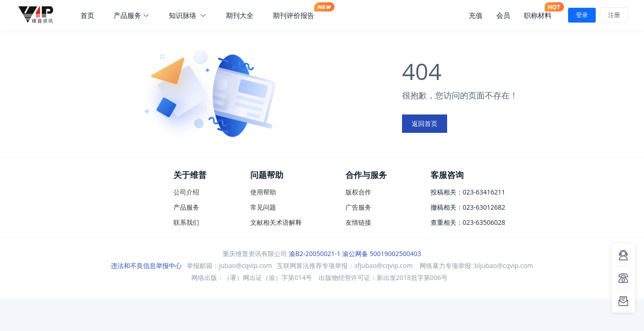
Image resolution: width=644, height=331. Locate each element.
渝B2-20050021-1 (315, 254)
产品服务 (132, 15)
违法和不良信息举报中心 (146, 265)
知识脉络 (188, 15)
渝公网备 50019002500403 (382, 254)
